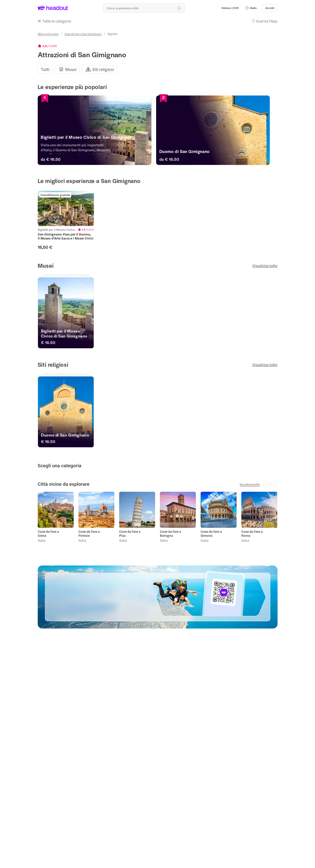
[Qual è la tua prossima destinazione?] (144, 8)
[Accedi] (270, 8)
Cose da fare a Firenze (89, 533)
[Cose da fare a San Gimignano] (83, 34)
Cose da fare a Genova (211, 533)
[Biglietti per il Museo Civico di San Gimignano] (96, 138)
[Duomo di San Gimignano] (219, 152)
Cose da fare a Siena (48, 533)
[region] (158, 69)
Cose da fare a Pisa (130, 533)
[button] (251, 8)
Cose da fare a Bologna (170, 533)
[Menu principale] (48, 34)
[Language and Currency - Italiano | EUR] (230, 8)
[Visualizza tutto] (250, 484)
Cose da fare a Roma (252, 533)
